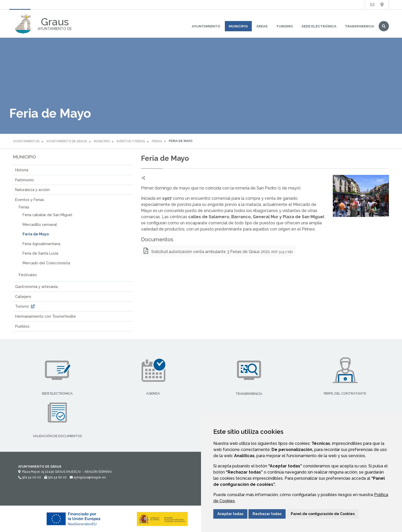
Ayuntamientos (26, 141)
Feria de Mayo (36, 234)
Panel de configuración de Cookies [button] (323, 514)
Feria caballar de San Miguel (47, 215)
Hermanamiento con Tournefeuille (46, 316)
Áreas (262, 26)
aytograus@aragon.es (88, 477)
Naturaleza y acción (32, 190)
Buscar (384, 26)
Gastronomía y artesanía (36, 287)
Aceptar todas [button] (230, 514)
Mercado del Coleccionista (46, 263)
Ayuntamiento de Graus (67, 141)
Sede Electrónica (319, 26)
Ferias (157, 141)
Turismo (285, 26)
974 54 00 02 (30, 477)
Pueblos (22, 326)
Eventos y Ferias (131, 141)
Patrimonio (24, 180)
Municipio (238, 26)
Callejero (23, 297)
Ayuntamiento (206, 26)
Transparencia (359, 26)
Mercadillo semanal (40, 224)
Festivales (28, 275)
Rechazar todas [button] (267, 514)
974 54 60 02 (55, 477)
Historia (22, 170)
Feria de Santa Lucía (40, 253)
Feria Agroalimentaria (41, 244)
